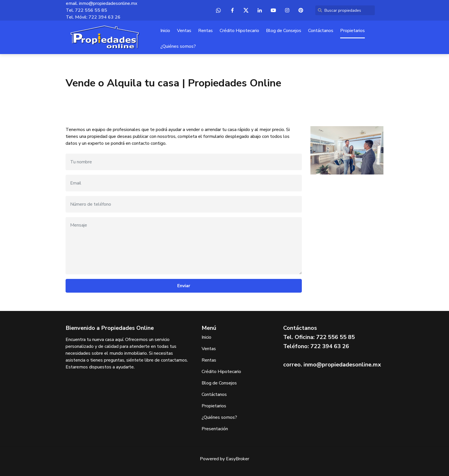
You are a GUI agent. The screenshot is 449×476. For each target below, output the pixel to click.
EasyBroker (238, 459)
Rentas (205, 31)
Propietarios (352, 31)
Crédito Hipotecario (239, 31)
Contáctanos (321, 31)
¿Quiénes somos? (178, 46)
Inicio (165, 31)
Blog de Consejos (284, 31)
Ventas (184, 31)
